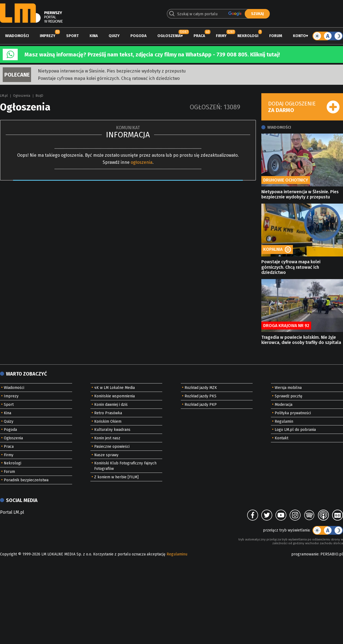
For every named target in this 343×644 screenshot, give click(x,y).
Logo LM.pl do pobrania (295, 430)
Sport (72, 36)
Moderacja (284, 405)
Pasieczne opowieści (112, 447)
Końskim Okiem (108, 421)
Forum (276, 36)
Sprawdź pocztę (289, 396)
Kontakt (281, 438)
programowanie (305, 554)
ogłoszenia (142, 162)
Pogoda (138, 36)
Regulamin (284, 421)
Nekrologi (248, 36)
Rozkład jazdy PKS (200, 396)
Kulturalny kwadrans (112, 430)
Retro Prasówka (108, 413)
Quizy (114, 36)
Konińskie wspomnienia (114, 396)
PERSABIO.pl (332, 554)
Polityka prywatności (293, 413)
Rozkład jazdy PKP (201, 405)
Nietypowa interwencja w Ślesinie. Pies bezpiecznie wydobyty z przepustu (112, 71)
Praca (199, 36)
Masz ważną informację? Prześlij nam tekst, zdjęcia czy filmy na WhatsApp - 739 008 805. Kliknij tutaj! (152, 55)
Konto (299, 36)
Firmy (221, 36)
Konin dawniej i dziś (111, 405)
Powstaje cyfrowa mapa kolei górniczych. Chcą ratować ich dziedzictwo (109, 78)
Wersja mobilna (288, 388)
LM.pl (4, 96)
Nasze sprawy (106, 455)
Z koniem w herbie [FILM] (116, 477)
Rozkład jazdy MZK (201, 388)
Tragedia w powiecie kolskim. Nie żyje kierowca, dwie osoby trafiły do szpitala (301, 340)
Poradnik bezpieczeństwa (26, 480)
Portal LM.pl (12, 512)
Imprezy (48, 36)
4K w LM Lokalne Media (114, 388)
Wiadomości (17, 36)
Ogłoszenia (169, 36)
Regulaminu (177, 554)
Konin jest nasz (107, 438)
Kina (94, 36)
